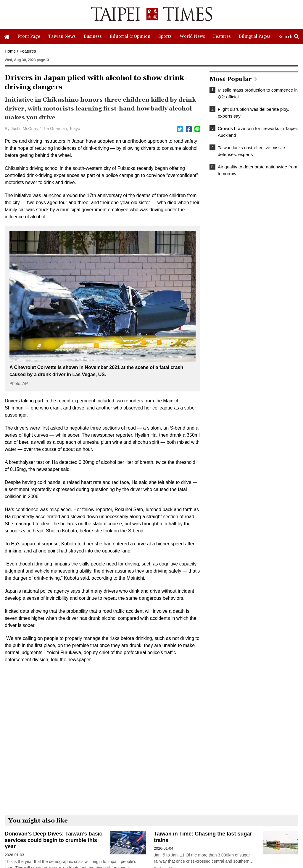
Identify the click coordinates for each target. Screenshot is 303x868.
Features (28, 51)
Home (10, 51)
